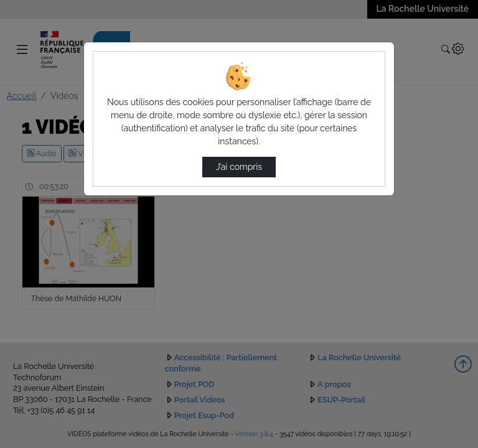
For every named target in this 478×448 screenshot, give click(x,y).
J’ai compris (239, 167)
